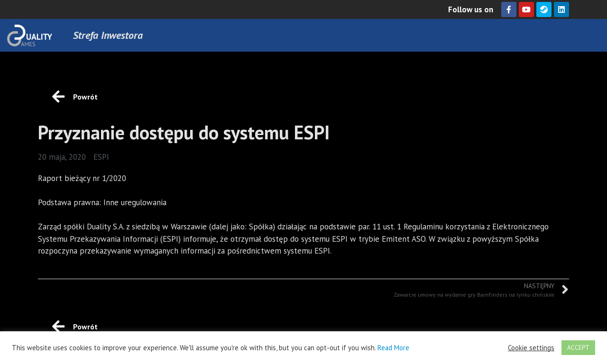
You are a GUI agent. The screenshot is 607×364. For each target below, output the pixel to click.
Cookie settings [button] (531, 348)
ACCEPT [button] (578, 348)
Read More (393, 348)
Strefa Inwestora (108, 35)
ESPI (101, 157)
